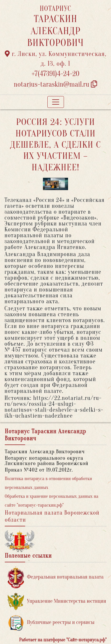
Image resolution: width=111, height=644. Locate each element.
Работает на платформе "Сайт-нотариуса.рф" (63, 640)
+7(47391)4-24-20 (56, 74)
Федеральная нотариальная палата (56, 577)
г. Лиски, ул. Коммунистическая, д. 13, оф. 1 (56, 59)
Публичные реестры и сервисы (51, 623)
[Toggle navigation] (56, 102)
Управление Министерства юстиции (57, 601)
